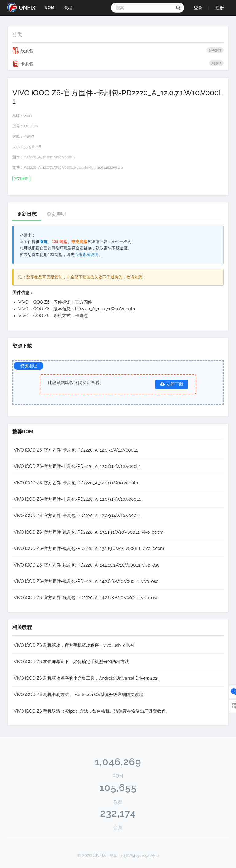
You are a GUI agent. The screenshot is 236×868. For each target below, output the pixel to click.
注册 (220, 8)
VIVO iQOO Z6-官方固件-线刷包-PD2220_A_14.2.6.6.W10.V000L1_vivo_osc (86, 581)
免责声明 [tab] (56, 214)
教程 (68, 8)
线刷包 (118, 51)
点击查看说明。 (88, 255)
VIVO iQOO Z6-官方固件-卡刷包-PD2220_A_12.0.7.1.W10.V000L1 (76, 450)
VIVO (28, 116)
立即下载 (172, 384)
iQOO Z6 (31, 126)
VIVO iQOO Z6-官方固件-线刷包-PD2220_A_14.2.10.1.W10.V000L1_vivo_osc (87, 565)
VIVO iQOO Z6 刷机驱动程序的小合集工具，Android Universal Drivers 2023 (87, 678)
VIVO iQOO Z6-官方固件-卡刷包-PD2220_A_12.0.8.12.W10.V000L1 (77, 466)
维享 (113, 856)
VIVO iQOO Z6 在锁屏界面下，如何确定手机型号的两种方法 (71, 662)
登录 (198, 8)
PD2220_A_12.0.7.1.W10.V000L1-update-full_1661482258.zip (73, 167)
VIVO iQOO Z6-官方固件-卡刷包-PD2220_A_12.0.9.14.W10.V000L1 (77, 499)
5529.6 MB (32, 147)
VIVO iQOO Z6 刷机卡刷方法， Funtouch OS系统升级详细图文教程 (79, 695)
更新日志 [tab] (27, 214)
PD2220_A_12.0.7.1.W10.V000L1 (49, 157)
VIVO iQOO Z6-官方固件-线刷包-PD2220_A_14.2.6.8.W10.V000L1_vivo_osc (86, 598)
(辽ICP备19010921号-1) (140, 856)
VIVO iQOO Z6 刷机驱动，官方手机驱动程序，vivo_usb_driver (74, 645)
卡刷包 (118, 64)
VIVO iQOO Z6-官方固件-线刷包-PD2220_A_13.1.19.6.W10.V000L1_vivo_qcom (89, 548)
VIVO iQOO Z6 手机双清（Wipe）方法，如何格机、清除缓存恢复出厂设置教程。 (92, 711)
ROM (49, 8)
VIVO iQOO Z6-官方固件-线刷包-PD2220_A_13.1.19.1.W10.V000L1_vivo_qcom (89, 532)
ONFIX (21, 7)
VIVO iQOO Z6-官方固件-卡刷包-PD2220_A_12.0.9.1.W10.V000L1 (76, 483)
